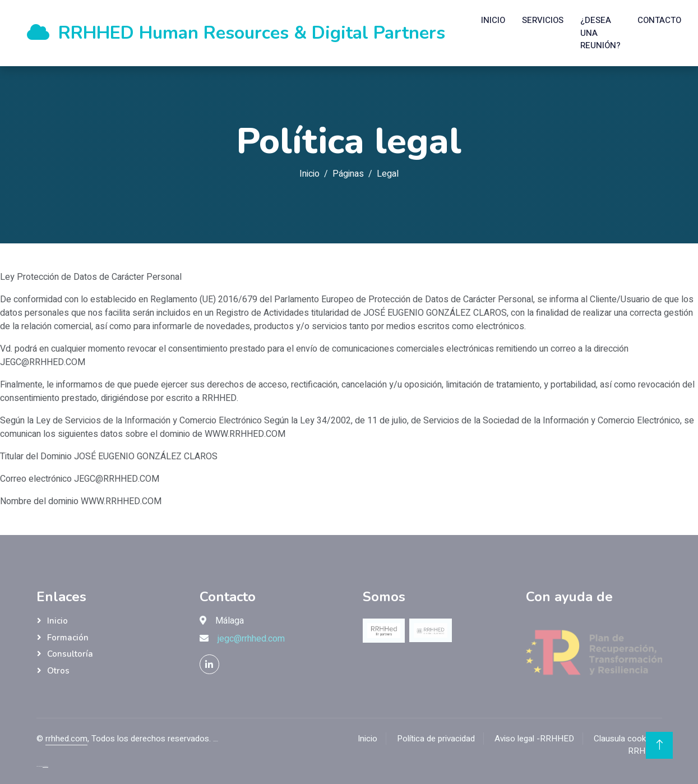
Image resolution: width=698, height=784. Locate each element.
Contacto (659, 20)
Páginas (348, 174)
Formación (68, 638)
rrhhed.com (66, 739)
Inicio (493, 20)
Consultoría (70, 654)
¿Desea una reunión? (600, 33)
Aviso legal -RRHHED (534, 739)
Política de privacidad (436, 739)
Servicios (543, 20)
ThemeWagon (45, 766)
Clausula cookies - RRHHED (628, 745)
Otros (58, 671)
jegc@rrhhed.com (251, 639)
